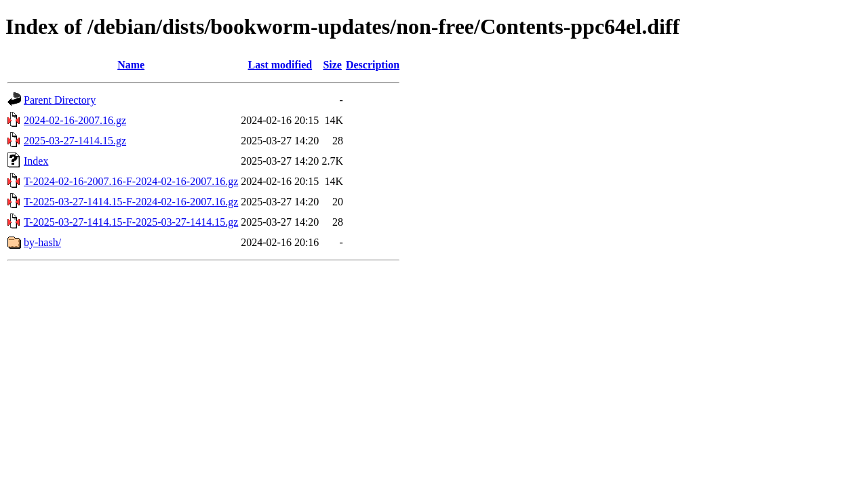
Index (36, 161)
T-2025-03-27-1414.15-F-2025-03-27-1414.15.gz (131, 222)
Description (373, 65)
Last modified (280, 65)
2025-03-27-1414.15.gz (75, 141)
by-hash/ (42, 242)
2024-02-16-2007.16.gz (75, 120)
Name (131, 65)
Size (332, 65)
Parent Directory (60, 100)
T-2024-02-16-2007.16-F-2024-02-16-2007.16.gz (131, 181)
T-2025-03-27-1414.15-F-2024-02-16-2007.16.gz (131, 202)
